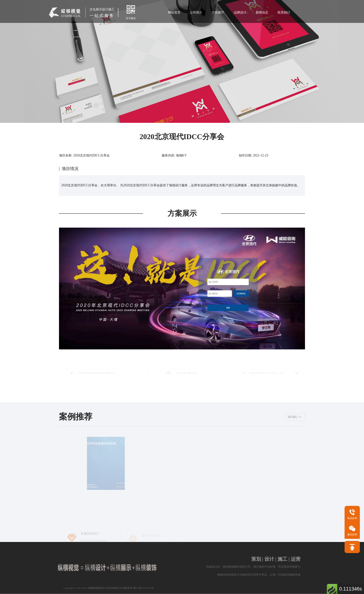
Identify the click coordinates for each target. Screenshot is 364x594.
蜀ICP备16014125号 (143, 588)
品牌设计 (240, 12)
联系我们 (284, 12)
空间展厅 (218, 12)
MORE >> (295, 417)
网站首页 (174, 12)
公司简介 (196, 12)
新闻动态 (262, 12)
